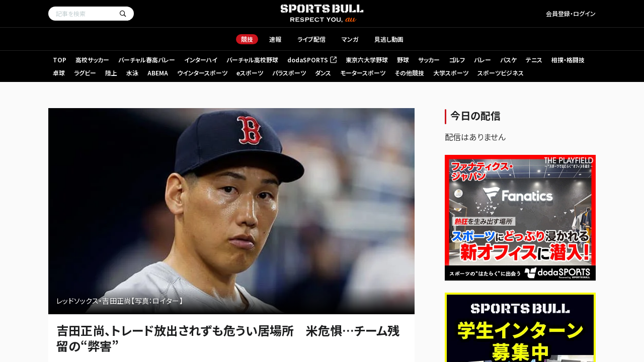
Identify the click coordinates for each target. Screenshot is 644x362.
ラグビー (85, 73)
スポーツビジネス (501, 73)
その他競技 (409, 73)
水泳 (132, 73)
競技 (247, 39)
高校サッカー (92, 60)
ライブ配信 (311, 39)
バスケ (508, 60)
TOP (60, 60)
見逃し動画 (389, 39)
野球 (403, 60)
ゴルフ (457, 60)
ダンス (323, 73)
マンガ (350, 39)
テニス (534, 60)
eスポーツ (250, 73)
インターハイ (201, 60)
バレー (482, 60)
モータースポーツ (363, 73)
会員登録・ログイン (571, 13)
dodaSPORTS (312, 60)
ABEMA (158, 73)
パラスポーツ (289, 73)
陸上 (111, 73)
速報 (275, 39)
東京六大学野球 (367, 60)
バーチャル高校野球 (252, 60)
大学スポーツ (451, 73)
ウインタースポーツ (202, 73)
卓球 (59, 73)
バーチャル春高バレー (147, 60)
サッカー (429, 60)
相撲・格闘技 (568, 60)
